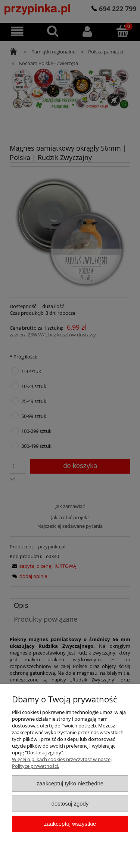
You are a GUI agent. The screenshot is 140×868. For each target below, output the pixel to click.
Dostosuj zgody (70, 804)
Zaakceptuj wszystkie (70, 824)
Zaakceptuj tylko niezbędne (70, 783)
